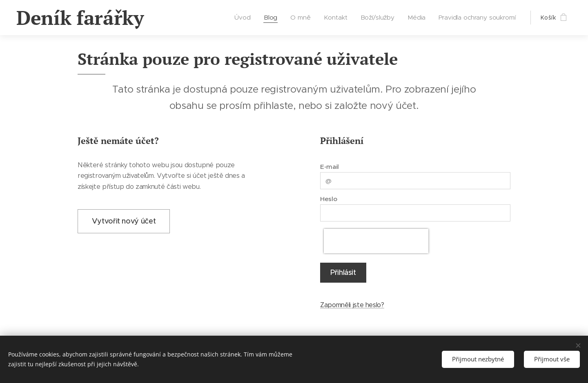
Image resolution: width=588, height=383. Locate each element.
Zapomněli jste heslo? (352, 305)
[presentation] (376, 241)
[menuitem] (246, 18)
